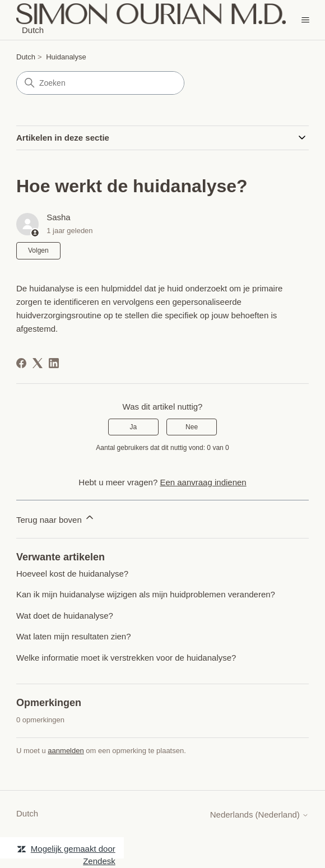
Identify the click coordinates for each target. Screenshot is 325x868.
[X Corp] (38, 363)
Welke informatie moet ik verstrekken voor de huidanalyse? (126, 658)
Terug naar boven (56, 518)
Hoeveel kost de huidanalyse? (72, 574)
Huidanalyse (66, 57)
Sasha (59, 217)
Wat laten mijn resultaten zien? (74, 636)
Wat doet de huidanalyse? (65, 616)
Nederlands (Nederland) (259, 814)
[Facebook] (21, 363)
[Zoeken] (100, 83)
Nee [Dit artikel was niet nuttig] (192, 427)
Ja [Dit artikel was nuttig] (134, 427)
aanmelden (66, 751)
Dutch (26, 57)
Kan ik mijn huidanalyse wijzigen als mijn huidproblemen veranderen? (146, 594)
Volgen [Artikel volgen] (38, 250)
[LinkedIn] (54, 363)
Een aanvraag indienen (203, 482)
